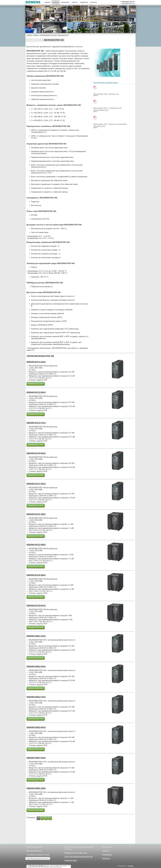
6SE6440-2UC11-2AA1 (36, 362)
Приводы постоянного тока (76, 853)
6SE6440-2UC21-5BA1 (36, 545)
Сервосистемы (71, 860)
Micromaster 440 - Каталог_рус (106, 94)
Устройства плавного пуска (38, 855)
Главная (47, 2)
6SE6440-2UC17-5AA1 (36, 484)
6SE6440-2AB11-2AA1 (36, 636)
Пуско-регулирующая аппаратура (79, 857)
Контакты (94, 2)
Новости (75, 2)
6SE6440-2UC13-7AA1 (36, 423)
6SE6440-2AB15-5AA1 (36, 727)
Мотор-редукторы (34, 851)
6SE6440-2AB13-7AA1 (36, 697)
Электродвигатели (34, 847)
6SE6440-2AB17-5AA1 (36, 758)
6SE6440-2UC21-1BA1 (36, 514)
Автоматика (65, 2)
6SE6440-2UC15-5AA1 (36, 453)
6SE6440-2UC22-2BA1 (36, 575)
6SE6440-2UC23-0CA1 (36, 606)
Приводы (56, 2)
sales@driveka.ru (128, 3)
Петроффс (131, 866)
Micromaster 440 (63, 35)
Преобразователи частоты (48, 35)
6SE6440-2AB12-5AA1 (36, 666)
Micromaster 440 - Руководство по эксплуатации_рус (107, 109)
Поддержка (84, 2)
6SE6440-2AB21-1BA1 (36, 788)
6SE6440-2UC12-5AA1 (36, 392)
